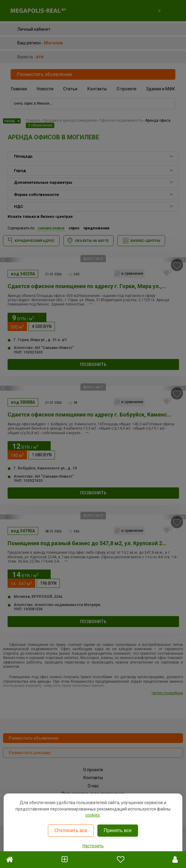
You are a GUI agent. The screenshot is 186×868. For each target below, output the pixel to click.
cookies (93, 815)
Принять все (118, 830)
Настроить (93, 846)
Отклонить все (71, 830)
